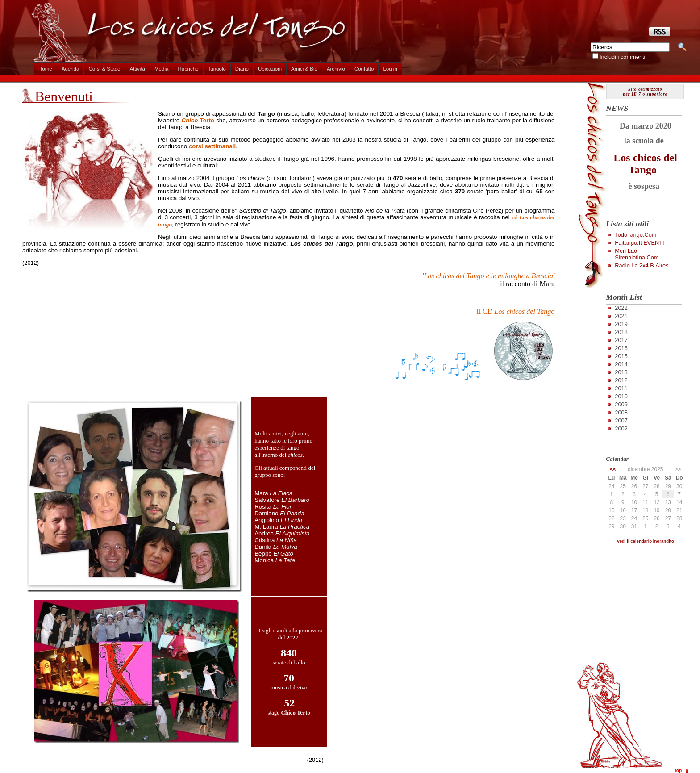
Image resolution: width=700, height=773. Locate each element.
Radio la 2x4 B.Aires (642, 265)
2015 (621, 356)
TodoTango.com (635, 235)
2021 (621, 316)
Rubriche (188, 69)
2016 (621, 348)
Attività (137, 69)
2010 (621, 396)
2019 (621, 324)
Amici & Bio (304, 69)
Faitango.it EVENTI (639, 243)
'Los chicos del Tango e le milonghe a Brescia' (488, 276)
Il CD (515, 311)
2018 (621, 332)
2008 (621, 412)
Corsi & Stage (104, 69)
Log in (390, 69)
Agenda (71, 69)
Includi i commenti (622, 57)
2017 (621, 340)
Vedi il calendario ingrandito (646, 541)
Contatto (364, 69)
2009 (621, 404)
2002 (621, 428)
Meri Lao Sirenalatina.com (637, 254)
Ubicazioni (270, 69)
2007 (621, 420)
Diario (242, 69)
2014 (621, 364)
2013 (621, 372)
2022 (621, 308)
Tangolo (217, 69)
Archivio (336, 69)
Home (45, 69)
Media (161, 69)
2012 (621, 380)
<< (613, 469)
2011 (621, 388)
